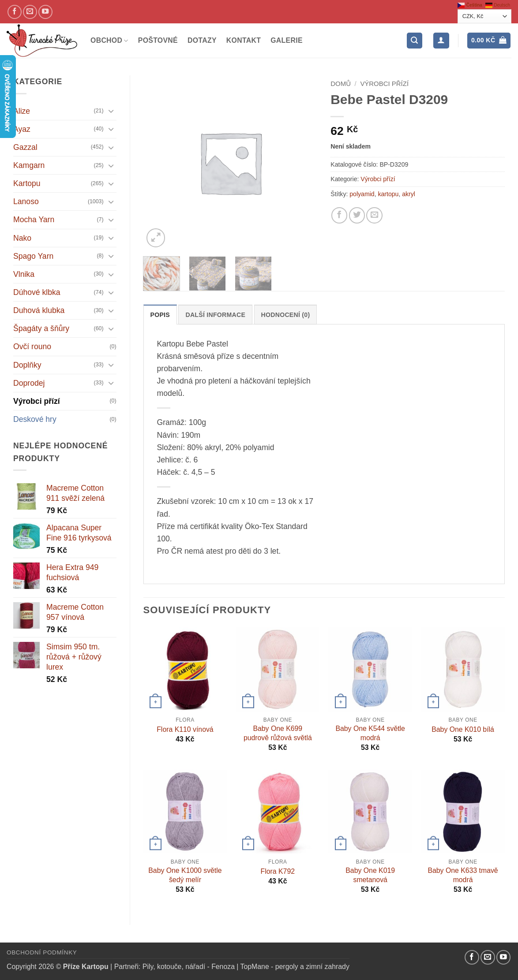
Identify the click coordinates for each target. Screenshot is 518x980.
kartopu (388, 194)
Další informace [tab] (215, 315)
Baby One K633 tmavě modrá (463, 875)
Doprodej (29, 383)
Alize (22, 111)
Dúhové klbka (37, 292)
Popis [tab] (160, 315)
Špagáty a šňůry (41, 328)
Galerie (287, 40)
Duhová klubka (39, 310)
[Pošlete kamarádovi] (374, 215)
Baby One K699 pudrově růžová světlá (278, 733)
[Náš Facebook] (15, 12)
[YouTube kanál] (45, 12)
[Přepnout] (111, 111)
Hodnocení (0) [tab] (286, 315)
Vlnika (24, 274)
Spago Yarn (33, 256)
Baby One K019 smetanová (370, 875)
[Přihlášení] (441, 41)
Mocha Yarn (34, 220)
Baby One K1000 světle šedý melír (185, 875)
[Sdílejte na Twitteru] (357, 215)
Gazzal (25, 147)
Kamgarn (29, 165)
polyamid (362, 194)
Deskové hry (35, 419)
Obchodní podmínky (42, 952)
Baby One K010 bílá (463, 729)
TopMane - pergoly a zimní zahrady (295, 967)
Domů (341, 84)
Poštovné (158, 40)
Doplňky (27, 365)
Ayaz (22, 129)
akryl (409, 194)
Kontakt (244, 40)
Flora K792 (278, 871)
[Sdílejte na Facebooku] (339, 215)
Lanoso (26, 201)
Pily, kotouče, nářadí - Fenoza (189, 967)
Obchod (109, 41)
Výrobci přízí (37, 401)
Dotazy (202, 40)
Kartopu (27, 183)
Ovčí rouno (32, 347)
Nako (22, 238)
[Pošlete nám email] (30, 12)
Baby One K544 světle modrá (370, 733)
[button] (415, 41)
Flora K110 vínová (185, 729)
